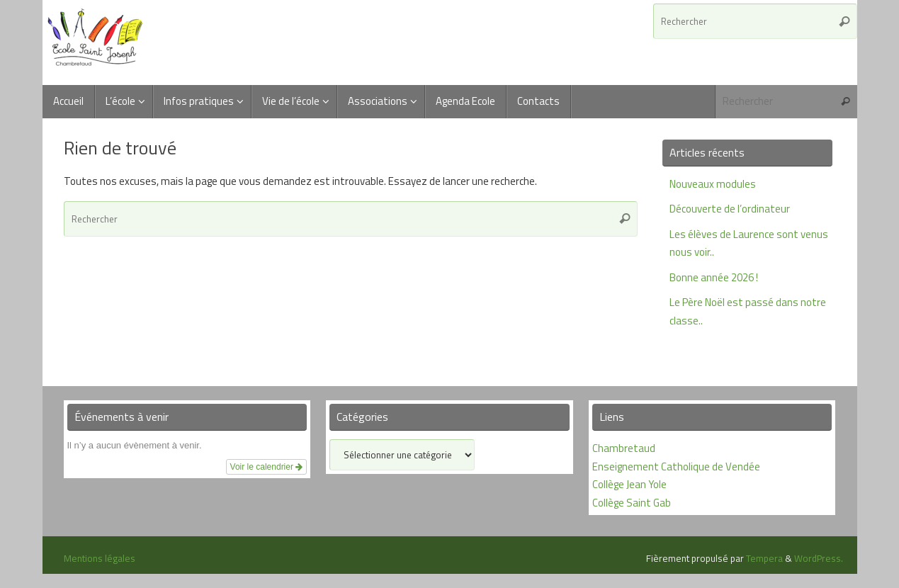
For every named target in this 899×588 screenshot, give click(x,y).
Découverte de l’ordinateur (730, 209)
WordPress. (819, 558)
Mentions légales (100, 558)
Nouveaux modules (713, 184)
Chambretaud (624, 448)
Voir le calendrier (267, 467)
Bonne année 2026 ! (714, 277)
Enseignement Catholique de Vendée (676, 467)
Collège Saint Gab (632, 503)
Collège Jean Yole (629, 484)
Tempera (764, 558)
